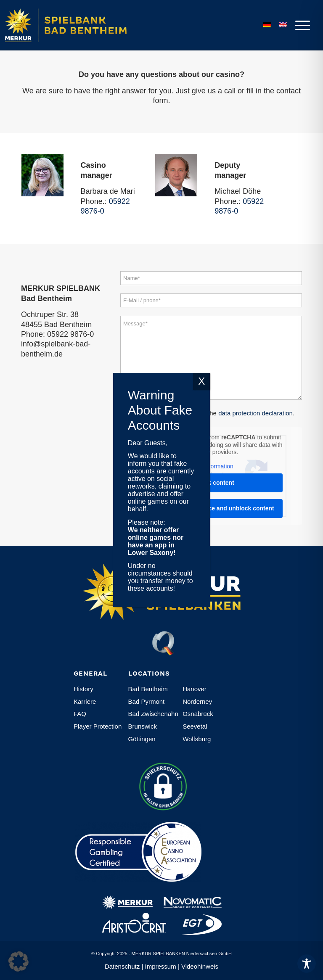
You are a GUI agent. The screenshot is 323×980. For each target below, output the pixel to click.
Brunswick (143, 726)
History (83, 689)
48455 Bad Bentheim (56, 325)
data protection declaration (255, 413)
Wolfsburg (197, 739)
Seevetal (195, 726)
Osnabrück (198, 714)
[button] (19, 962)
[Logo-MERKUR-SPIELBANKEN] (76, 25)
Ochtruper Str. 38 (50, 314)
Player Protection (98, 726)
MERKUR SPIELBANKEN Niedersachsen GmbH (182, 954)
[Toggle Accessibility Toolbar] (307, 964)
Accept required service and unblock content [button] (211, 508)
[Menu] (300, 25)
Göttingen (142, 739)
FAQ (80, 714)
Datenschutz (122, 966)
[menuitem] (300, 25)
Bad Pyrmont (147, 701)
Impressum (161, 966)
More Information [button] (211, 466)
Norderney (197, 701)
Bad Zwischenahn (153, 714)
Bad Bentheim (148, 689)
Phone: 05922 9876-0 (57, 334)
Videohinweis (200, 966)
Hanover (195, 689)
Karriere (85, 701)
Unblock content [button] (211, 483)
